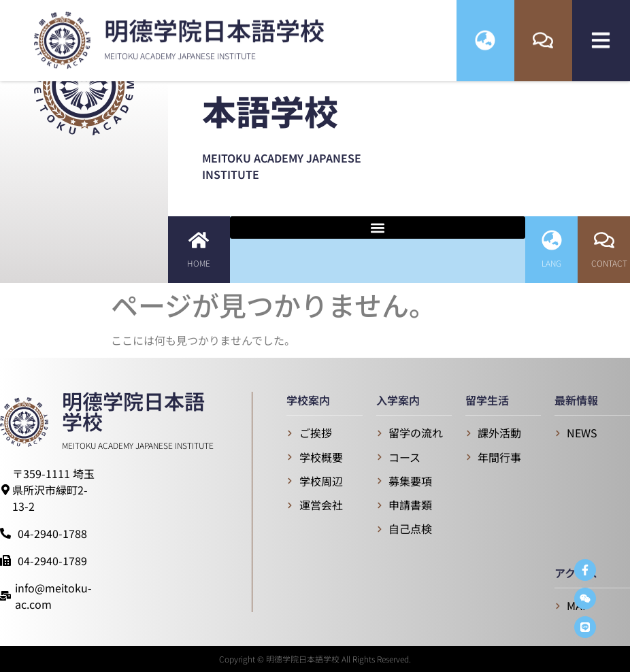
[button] (378, 228)
